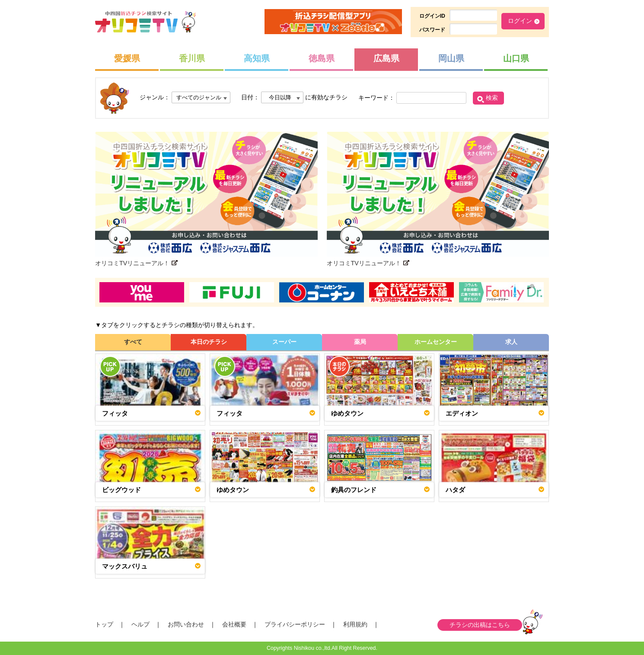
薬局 (360, 342)
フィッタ (115, 413)
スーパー (284, 342)
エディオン (462, 413)
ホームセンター (436, 342)
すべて (133, 342)
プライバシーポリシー (295, 624)
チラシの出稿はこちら (480, 625)
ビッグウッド (121, 490)
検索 (492, 98)
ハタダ (455, 490)
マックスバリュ (125, 566)
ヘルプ (140, 624)
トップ (104, 624)
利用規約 (355, 624)
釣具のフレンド (354, 490)
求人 (511, 342)
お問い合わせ (186, 624)
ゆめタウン (347, 413)
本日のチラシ (209, 342)
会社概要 (234, 624)
